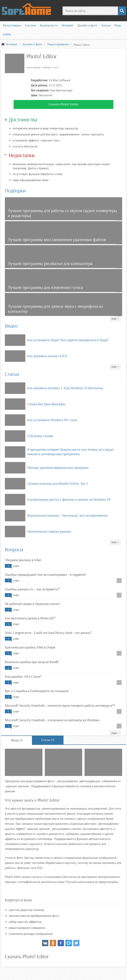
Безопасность (49, 25)
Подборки (15, 191)
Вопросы (14, 550)
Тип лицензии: (40, 90)
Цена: (34, 95)
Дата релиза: (39, 85)
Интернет (68, 25)
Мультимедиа (12, 25)
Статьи (12, 374)
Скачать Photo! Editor (64, 104)
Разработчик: (39, 80)
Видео (11, 326)
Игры (118, 25)
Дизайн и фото (87, 25)
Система (30, 25)
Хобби (7, 34)
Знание (106, 25)
